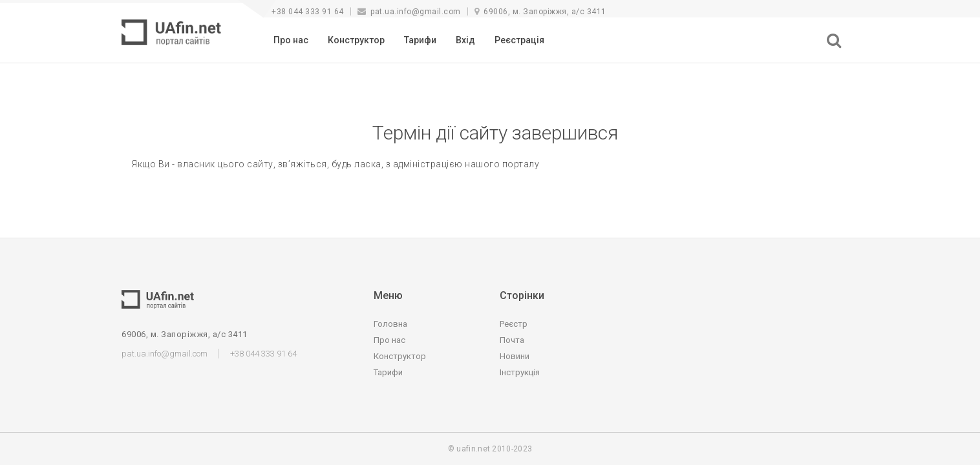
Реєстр (514, 324)
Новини (515, 356)
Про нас (291, 40)
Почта (512, 340)
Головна (390, 324)
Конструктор (356, 40)
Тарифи (420, 40)
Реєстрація (519, 40)
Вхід (465, 40)
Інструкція (520, 372)
